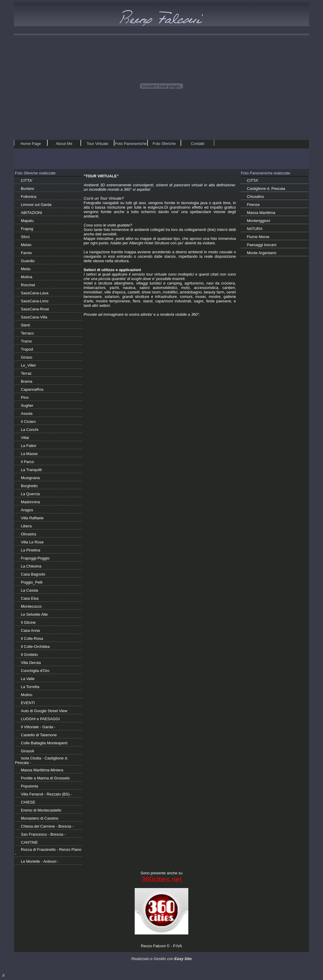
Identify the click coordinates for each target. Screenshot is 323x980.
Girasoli (27, 751)
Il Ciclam (28, 422)
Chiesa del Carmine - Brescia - (47, 826)
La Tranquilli (31, 470)
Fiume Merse (258, 237)
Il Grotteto (29, 655)
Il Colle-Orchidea (35, 647)
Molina (27, 277)
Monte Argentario (261, 253)
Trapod (27, 349)
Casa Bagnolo (33, 574)
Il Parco (27, 462)
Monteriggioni (258, 221)
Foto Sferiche (164, 144)
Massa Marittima (261, 213)
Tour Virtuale (98, 144)
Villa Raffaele (32, 518)
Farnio (26, 253)
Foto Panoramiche (131, 144)
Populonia (29, 786)
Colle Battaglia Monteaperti (44, 743)
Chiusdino (255, 197)
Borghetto (29, 486)
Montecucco (31, 606)
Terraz (26, 373)
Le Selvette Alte (34, 614)
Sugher (27, 405)
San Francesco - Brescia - (43, 834)
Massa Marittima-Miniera (42, 770)
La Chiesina (31, 566)
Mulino (27, 695)
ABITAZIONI (31, 213)
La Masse (29, 454)
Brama (27, 381)
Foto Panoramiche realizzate (265, 173)
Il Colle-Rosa (32, 639)
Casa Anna (30, 630)
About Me (64, 144)
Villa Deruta (31, 663)
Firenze (253, 205)
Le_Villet (28, 365)
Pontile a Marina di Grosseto (45, 778)
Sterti (25, 325)
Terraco (27, 333)
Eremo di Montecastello (41, 810)
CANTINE (29, 842)
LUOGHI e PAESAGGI (40, 719)
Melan (26, 245)
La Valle (28, 679)
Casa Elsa (30, 598)
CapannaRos (32, 389)
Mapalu (27, 221)
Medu (26, 269)
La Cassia (29, 590)
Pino (25, 397)
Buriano (28, 189)
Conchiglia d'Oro (35, 671)
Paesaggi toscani (261, 245)
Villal (25, 438)
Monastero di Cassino (40, 818)
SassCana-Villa (34, 317)
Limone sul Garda (36, 205)
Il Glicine (28, 622)
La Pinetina (31, 550)
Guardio (28, 261)
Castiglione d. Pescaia (266, 189)
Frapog (27, 229)
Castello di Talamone (39, 735)
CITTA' (27, 180)
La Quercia (30, 494)
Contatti (198, 144)
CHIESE (28, 802)
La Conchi (30, 430)
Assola (27, 414)
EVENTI (28, 703)
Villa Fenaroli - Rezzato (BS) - (46, 794)
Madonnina (30, 502)
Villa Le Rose (32, 542)
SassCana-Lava (35, 293)
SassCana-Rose (35, 309)
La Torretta (30, 687)
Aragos (27, 510)
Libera (26, 526)
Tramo (26, 341)
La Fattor (29, 446)
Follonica (29, 197)
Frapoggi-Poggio (35, 558)
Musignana (30, 478)
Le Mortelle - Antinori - (40, 861)
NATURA (254, 229)
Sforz (25, 237)
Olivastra (28, 534)
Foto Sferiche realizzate (35, 173)
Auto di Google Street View (44, 711)
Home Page (31, 144)
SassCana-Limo (35, 301)
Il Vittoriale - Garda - (38, 727)
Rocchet (28, 285)
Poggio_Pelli (32, 582)
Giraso (27, 357)
